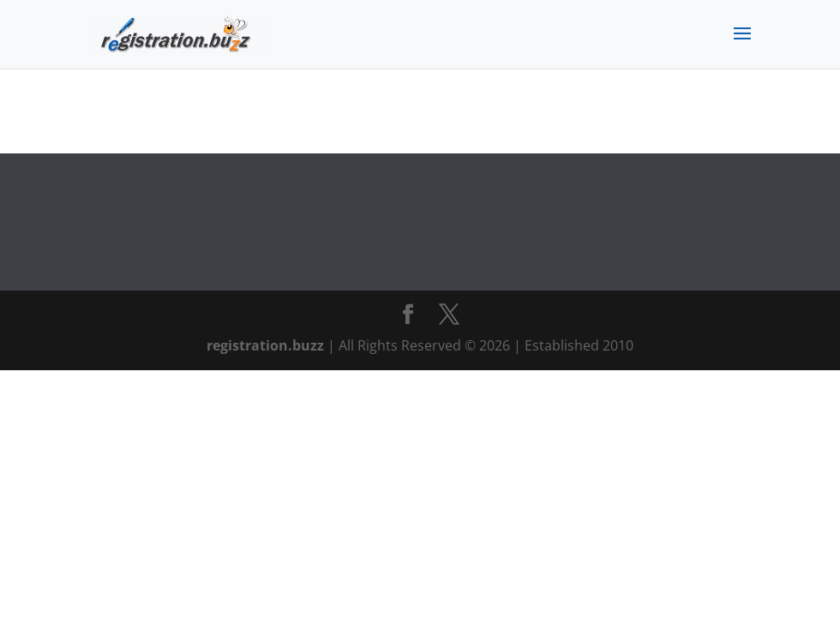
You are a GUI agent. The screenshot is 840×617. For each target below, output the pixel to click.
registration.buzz (265, 345)
